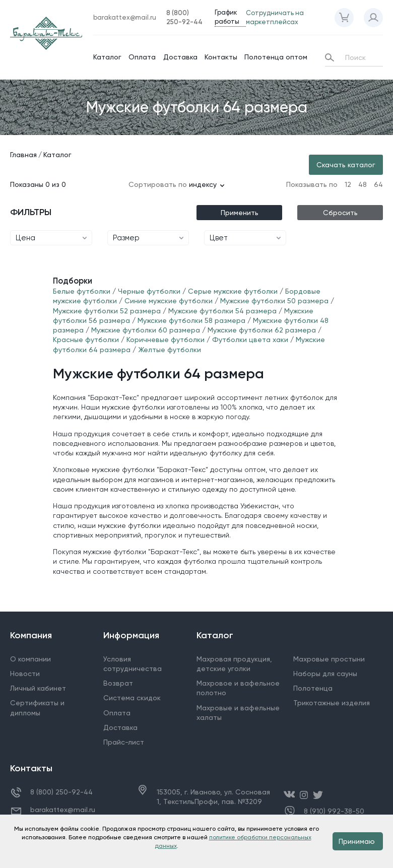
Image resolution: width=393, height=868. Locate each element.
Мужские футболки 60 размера (146, 330)
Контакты (221, 57)
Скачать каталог (346, 165)
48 (363, 184)
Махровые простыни (329, 659)
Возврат (118, 683)
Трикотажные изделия (332, 703)
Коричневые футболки (166, 340)
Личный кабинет (38, 688)
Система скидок (132, 698)
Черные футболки (150, 291)
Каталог (107, 57)
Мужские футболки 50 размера (274, 301)
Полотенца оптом (276, 57)
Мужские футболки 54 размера (222, 311)
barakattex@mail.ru (63, 810)
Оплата (142, 57)
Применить (240, 213)
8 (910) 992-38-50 (334, 811)
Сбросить (340, 213)
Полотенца (313, 688)
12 (348, 184)
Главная (23, 155)
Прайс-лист (124, 742)
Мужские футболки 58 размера (191, 320)
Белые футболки (82, 291)
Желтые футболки (170, 350)
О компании (30, 659)
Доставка (180, 57)
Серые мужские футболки (233, 291)
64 (378, 184)
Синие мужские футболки (170, 301)
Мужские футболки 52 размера (107, 311)
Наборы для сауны (325, 674)
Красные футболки (86, 340)
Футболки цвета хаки (250, 340)
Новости (25, 674)
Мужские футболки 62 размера (262, 330)
